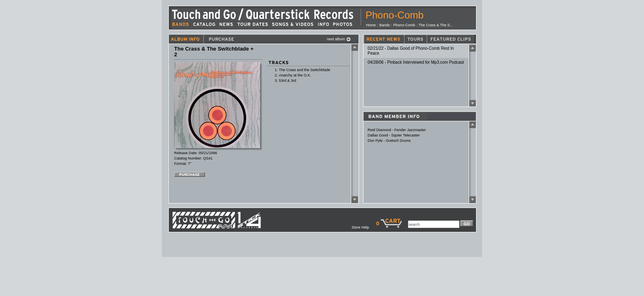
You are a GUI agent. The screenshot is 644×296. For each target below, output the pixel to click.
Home (371, 25)
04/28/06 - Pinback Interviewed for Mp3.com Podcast (416, 62)
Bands (385, 25)
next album (339, 39)
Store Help (364, 227)
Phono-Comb (394, 15)
